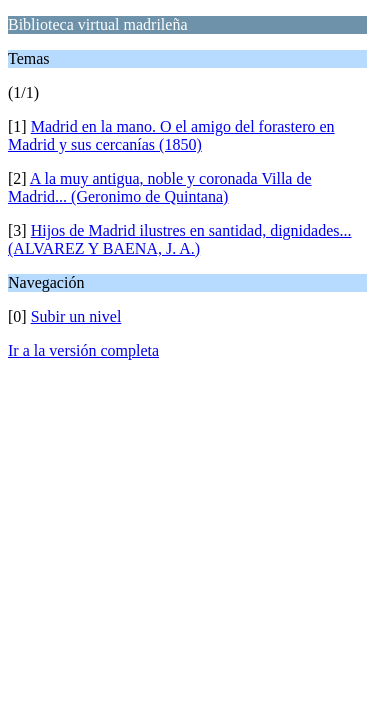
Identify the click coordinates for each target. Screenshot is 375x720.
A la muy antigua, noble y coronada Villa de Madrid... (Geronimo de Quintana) (160, 187)
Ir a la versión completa (83, 350)
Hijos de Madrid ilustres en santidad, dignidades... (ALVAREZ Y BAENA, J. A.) (180, 239)
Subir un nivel (76, 316)
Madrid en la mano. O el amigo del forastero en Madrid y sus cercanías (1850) (171, 135)
